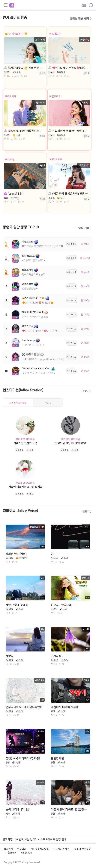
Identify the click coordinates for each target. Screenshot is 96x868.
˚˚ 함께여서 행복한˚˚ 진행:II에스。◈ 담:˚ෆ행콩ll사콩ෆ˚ (69, 131)
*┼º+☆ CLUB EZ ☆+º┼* (36, 368)
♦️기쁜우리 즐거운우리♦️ (34, 260)
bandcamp (28, 340)
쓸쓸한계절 (57, 758)
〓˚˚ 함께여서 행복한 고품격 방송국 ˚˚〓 (42, 246)
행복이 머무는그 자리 (33, 312)
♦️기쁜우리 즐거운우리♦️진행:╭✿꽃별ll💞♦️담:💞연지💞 (69, 194)
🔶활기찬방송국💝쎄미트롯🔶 (38, 303)
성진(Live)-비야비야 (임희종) (23, 758)
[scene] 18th (14, 194)
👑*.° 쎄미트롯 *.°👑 (16, 34)
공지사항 (8, 839)
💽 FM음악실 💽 (31, 354)
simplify (10, 159)
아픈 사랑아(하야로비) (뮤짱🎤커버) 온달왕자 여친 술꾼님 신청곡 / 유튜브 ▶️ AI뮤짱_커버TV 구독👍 (70, 809)
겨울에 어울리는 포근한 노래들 (25, 487)
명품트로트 (28, 284)
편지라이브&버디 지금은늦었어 (24, 707)
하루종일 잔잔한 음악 (25, 443)
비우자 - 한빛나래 (61, 605)
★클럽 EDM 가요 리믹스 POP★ (39, 373)
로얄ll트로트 (56, 159)
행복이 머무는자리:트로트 (35, 317)
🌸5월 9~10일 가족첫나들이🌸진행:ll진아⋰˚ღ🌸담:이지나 (24, 131)
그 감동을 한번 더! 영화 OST (70, 443)
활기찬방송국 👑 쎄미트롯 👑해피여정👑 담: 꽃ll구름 (24, 68)
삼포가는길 (55, 34)
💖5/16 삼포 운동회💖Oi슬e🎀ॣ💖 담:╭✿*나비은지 (69, 68)
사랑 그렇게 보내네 (17, 605)
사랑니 (10, 656)
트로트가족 (10, 96)
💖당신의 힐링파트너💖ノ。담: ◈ (40, 331)
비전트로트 (55, 96)
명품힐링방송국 (30, 288)
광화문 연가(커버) (16, 554)
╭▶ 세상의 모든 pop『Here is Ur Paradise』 (46, 359)
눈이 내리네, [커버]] (17, 809)
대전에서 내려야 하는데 (65, 707)
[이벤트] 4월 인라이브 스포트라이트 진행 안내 (41, 839)
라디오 (42, 73)
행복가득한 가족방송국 (34, 274)
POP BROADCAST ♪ (33, 345)
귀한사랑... (57, 656)
